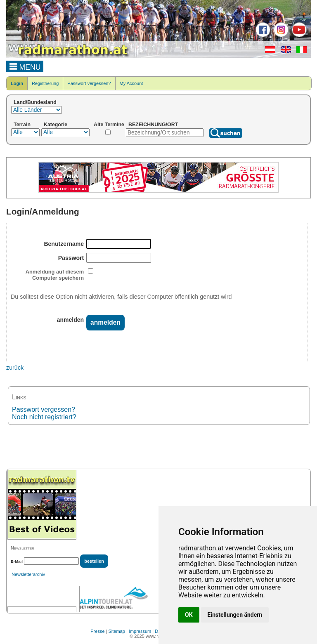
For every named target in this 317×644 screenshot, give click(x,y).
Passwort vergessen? (89, 83)
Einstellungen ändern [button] (235, 615)
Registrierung (45, 83)
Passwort (71, 258)
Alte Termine (109, 125)
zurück (15, 368)
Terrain (22, 125)
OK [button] (189, 615)
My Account (131, 83)
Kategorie (56, 125)
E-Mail (17, 561)
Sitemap (117, 631)
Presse (97, 631)
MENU (25, 66)
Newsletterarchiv (28, 574)
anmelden (71, 320)
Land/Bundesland (35, 102)
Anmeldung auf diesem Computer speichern (55, 275)
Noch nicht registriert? (44, 417)
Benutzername (64, 244)
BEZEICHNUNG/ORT (153, 125)
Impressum (140, 631)
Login (17, 83)
